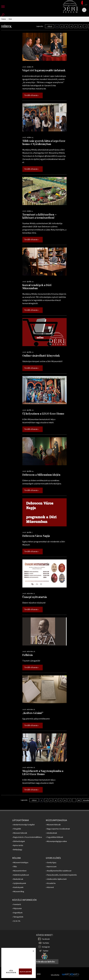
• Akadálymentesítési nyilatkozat (59, 871)
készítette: (55, 975)
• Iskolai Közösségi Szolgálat (23, 825)
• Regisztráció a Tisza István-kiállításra (27, 837)
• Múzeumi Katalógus (20, 863)
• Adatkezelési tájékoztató (56, 879)
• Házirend (50, 887)
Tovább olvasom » (32, 95)
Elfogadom (25, 972)
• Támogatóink (18, 917)
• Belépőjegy (17, 850)
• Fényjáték (17, 829)
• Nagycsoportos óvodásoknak (58, 829)
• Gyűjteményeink (19, 883)
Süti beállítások (11, 972)
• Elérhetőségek (19, 841)
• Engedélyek (17, 913)
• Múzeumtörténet (19, 871)
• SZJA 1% (16, 921)
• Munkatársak (18, 879)
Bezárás (32, 952)
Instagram (46, 947)
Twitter (46, 951)
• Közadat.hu (51, 883)
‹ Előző (50, 26)
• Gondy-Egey (51, 863)
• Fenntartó (17, 904)
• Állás (15, 867)
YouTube (46, 943)
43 (79, 800)
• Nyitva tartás (18, 845)
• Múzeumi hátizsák (20, 833)
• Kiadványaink (18, 887)
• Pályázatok (17, 908)
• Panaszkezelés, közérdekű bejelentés (61, 875)
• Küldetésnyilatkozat (21, 875)
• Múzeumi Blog (18, 892)
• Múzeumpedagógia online (56, 841)
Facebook (46, 939)
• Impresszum (51, 867)
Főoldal (4, 19)
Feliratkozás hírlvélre (46, 962)
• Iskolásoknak (51, 833)
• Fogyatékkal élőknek (54, 837)
